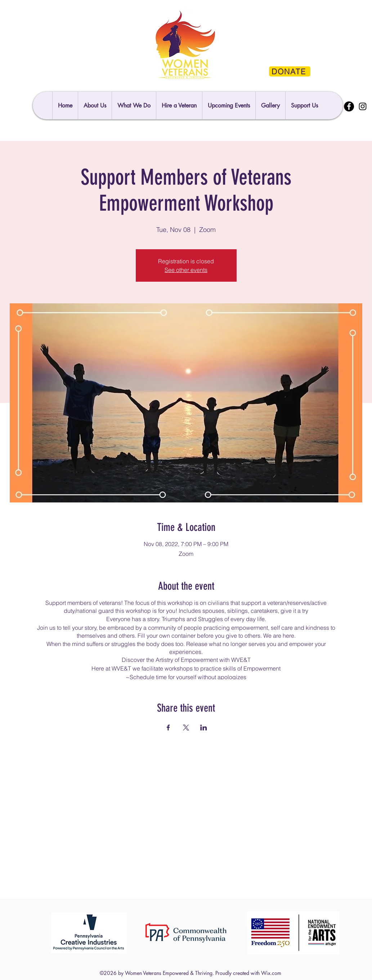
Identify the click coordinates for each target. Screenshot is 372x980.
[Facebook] (349, 106)
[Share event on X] (186, 728)
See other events (186, 270)
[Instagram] (363, 106)
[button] (304, 106)
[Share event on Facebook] (168, 728)
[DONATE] (290, 71)
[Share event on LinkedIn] (204, 728)
